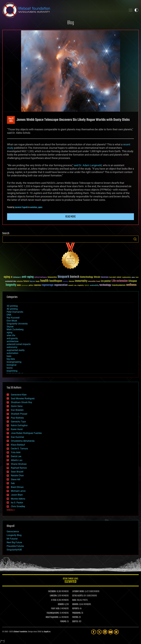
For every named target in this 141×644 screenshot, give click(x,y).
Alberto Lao (17, 460)
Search (135, 239)
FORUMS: (63, 622)
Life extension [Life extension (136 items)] (120, 281)
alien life (11, 335)
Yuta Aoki (16, 452)
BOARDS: (75, 604)
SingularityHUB (14, 550)
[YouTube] (111, 632)
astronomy (12, 347)
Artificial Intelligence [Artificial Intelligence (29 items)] (41, 277)
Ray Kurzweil (13, 318)
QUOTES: (75, 622)
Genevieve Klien (19, 395)
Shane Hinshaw (19, 464)
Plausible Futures (15, 546)
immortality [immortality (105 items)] (81, 281)
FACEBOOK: (52, 592)
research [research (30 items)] (71, 285)
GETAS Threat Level (70, 581)
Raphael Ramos (19, 468)
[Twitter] (99, 632)
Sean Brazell (17, 472)
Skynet (10, 327)
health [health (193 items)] (44, 281)
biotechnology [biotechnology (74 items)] (87, 277)
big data (11, 359)
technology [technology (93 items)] (105, 285)
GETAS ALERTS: (78, 596)
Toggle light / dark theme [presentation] (136, 10)
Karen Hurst (17, 429)
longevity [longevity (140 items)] (11, 285)
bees (9, 356)
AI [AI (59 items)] (12, 277)
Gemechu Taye (18, 422)
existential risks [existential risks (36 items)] (11, 282)
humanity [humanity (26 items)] (65, 282)
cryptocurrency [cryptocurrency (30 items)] (126, 277)
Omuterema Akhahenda (23, 441)
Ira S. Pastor (17, 503)
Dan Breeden (17, 410)
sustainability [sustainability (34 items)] (94, 286)
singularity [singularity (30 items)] (81, 285)
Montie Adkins (18, 499)
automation (12, 353)
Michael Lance (18, 491)
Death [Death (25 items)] (137, 277)
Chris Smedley (18, 506)
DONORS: (61, 604)
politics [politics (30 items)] (31, 285)
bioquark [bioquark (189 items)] (63, 277)
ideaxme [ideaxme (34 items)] (71, 282)
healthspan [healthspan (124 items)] (56, 281)
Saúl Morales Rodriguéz (23, 398)
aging (9, 332)
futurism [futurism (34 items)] (32, 282)
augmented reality (16, 350)
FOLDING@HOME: (53, 613)
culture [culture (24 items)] (133, 277)
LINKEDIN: (53, 596)
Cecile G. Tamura (19, 449)
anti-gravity (12, 338)
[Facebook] (94, 632)
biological (12, 365)
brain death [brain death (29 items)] (113, 277)
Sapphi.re (47, 632)
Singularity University (17, 324)
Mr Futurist (12, 539)
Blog (71, 23)
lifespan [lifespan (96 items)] (133, 281)
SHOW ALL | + (11, 510)
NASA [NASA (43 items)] (19, 285)
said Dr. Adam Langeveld (88, 165)
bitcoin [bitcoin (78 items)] (97, 277)
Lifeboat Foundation (20, 632)
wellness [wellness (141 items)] (131, 285)
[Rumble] (116, 632)
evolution (34, 207)
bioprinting (12, 371)
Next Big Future (14, 542)
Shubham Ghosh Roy (21, 402)
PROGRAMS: (77, 613)
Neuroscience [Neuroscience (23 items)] (25, 286)
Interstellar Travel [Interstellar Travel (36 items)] (94, 282)
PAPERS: (75, 617)
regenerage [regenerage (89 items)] (48, 285)
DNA (9, 315)
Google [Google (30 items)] (38, 282)
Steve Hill (16, 479)
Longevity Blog (14, 535)
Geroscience (13, 531)
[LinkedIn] (105, 632)
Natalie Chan (17, 475)
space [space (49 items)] (87, 285)
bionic (10, 368)
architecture (13, 341)
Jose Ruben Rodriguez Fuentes (26, 433)
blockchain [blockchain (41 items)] (105, 277)
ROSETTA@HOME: (52, 617)
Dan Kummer (17, 437)
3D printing (12, 306)
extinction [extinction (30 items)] (20, 282)
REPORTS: (76, 609)
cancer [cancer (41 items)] (119, 277)
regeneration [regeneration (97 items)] (61, 285)
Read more (71, 217)
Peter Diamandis (15, 312)
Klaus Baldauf (18, 445)
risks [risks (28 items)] (75, 285)
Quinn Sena (17, 406)
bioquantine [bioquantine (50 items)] (52, 277)
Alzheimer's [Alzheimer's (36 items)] (17, 277)
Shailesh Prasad (19, 414)
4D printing (12, 309)
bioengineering (14, 362)
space (40, 207)
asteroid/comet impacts (19, 344)
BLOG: (74, 600)
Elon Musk (12, 321)
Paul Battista (17, 418)
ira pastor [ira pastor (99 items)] (106, 281)
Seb (13, 483)
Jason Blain (17, 495)
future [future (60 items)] (26, 281)
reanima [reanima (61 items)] (37, 285)
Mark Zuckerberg (15, 329)
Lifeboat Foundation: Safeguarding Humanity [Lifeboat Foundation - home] (63, 10)
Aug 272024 (11, 120)
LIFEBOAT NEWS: (78, 592)
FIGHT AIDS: (55, 609)
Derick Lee (16, 456)
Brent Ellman (17, 487)
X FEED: (54, 600)
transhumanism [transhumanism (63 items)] (119, 285)
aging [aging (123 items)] (7, 277)
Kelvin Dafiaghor (19, 425)
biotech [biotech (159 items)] (75, 277)
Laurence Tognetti (21, 207)
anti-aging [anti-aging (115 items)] (28, 277)
